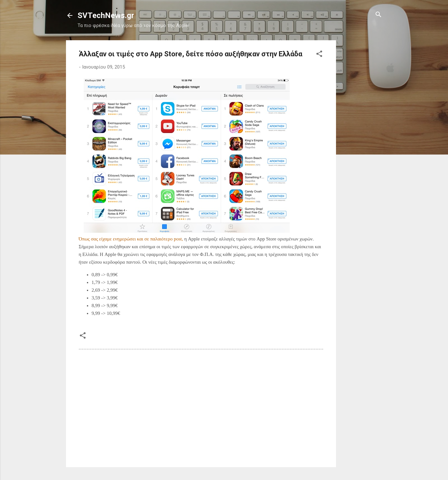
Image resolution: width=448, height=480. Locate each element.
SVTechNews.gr (106, 15)
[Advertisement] (362, 137)
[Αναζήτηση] (378, 15)
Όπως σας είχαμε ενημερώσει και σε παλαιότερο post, (131, 239)
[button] (319, 54)
